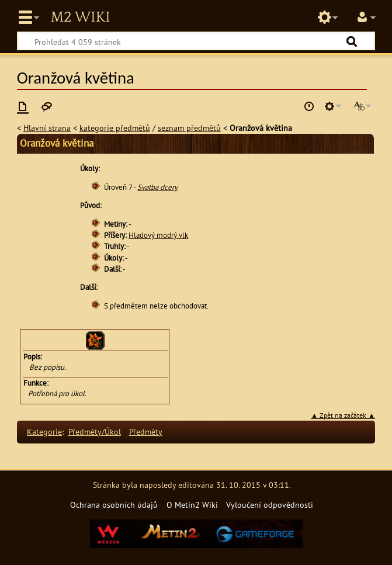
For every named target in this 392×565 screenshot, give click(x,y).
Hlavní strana (47, 128)
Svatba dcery (157, 187)
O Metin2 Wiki (192, 505)
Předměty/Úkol (95, 431)
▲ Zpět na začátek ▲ (343, 415)
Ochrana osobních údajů (114, 505)
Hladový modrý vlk (158, 235)
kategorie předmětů (115, 128)
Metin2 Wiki (80, 18)
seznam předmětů (189, 128)
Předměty (146, 431)
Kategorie (44, 431)
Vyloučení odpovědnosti (270, 505)
